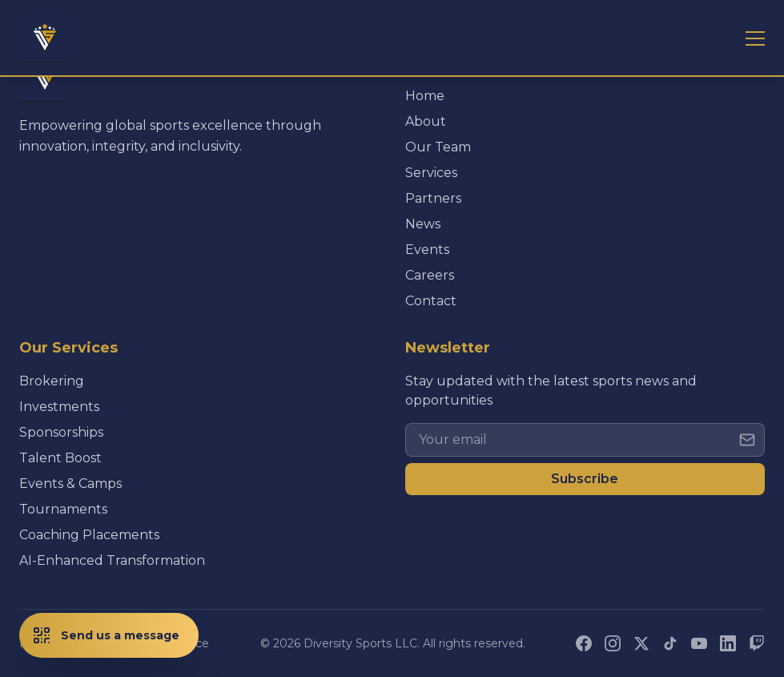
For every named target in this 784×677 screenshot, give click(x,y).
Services (431, 173)
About (426, 121)
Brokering (52, 381)
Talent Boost (60, 458)
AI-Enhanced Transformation (112, 560)
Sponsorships (61, 432)
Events (427, 250)
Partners (433, 198)
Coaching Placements (89, 535)
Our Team (438, 147)
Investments (59, 407)
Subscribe (585, 479)
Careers (430, 275)
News (423, 224)
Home (425, 96)
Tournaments (63, 509)
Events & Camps (70, 484)
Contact (431, 301)
